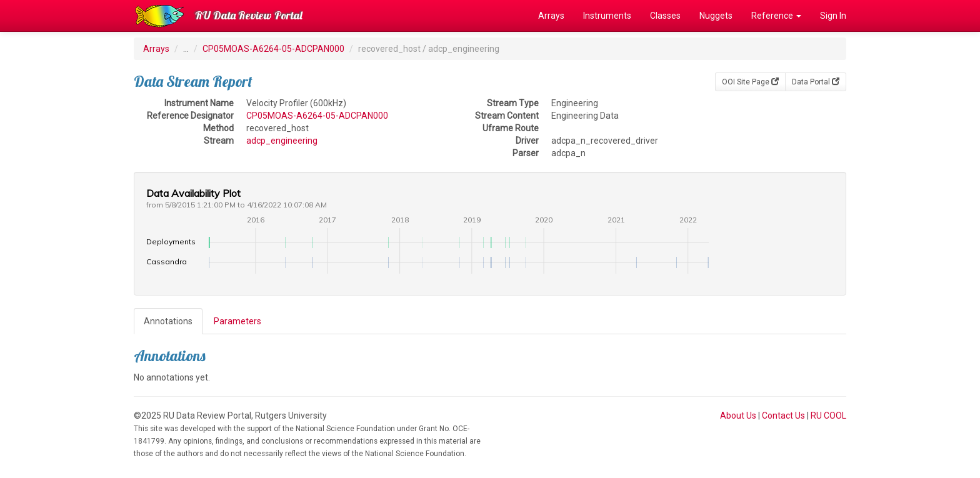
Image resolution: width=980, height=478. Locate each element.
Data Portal (816, 82)
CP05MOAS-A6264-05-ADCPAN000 (273, 49)
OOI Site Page (750, 82)
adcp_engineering (282, 141)
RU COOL (828, 416)
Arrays (551, 16)
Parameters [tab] (237, 321)
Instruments (607, 16)
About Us (738, 416)
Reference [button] (776, 16)
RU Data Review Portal (249, 15)
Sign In (833, 16)
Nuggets (716, 16)
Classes (665, 16)
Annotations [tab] (168, 321)
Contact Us (783, 416)
